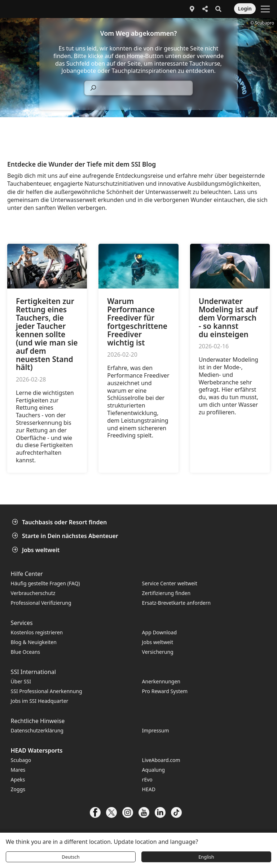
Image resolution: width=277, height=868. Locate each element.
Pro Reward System (165, 691)
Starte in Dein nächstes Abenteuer (66, 536)
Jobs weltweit (36, 550)
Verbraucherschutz (33, 593)
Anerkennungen (161, 681)
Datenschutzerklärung (37, 730)
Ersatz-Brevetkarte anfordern (176, 603)
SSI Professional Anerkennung (47, 691)
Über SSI (21, 681)
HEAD (149, 789)
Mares (18, 770)
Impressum (156, 730)
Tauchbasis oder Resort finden (60, 522)
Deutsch (71, 857)
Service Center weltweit (170, 583)
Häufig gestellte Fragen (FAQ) (45, 583)
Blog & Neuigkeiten (34, 642)
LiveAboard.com (161, 760)
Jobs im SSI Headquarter (40, 701)
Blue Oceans (26, 652)
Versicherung (158, 652)
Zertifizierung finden (166, 593)
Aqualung (154, 770)
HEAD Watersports (37, 750)
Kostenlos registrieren (37, 632)
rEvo (147, 779)
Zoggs (18, 789)
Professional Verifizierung (41, 603)
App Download (159, 632)
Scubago (21, 760)
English (206, 857)
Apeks (18, 779)
